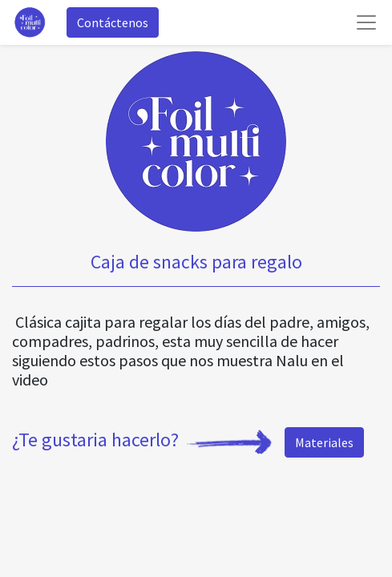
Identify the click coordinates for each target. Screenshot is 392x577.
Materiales (324, 442)
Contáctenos (113, 22)
